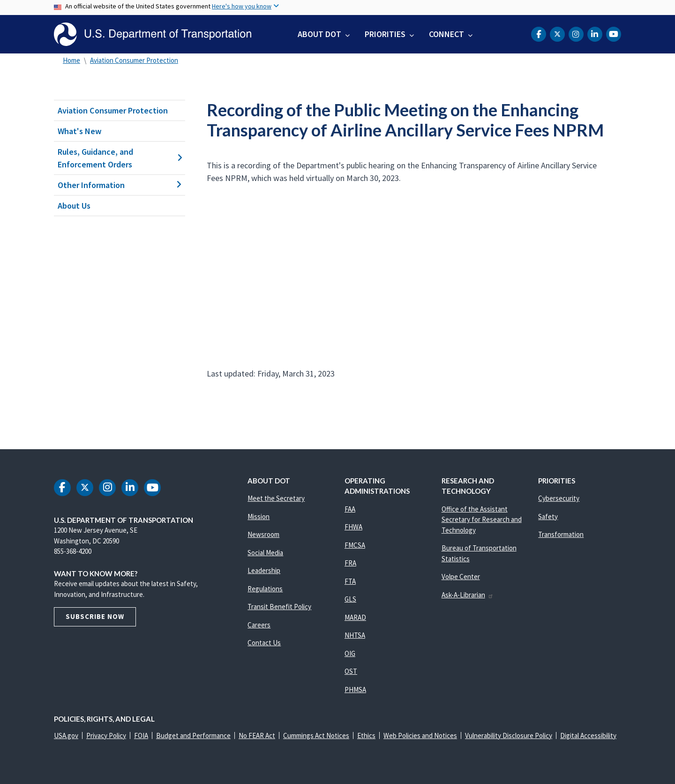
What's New (80, 131)
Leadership (264, 570)
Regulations (265, 589)
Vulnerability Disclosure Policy (509, 735)
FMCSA (355, 545)
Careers (259, 625)
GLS (350, 599)
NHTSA (355, 635)
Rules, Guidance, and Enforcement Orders (120, 158)
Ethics (366, 735)
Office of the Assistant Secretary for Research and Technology (482, 520)
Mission (259, 516)
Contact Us (264, 643)
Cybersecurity (559, 498)
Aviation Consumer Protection (134, 60)
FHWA (353, 527)
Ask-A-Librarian (468, 595)
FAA (350, 509)
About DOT (319, 34)
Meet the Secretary (276, 498)
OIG (350, 653)
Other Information (120, 185)
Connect (446, 34)
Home (71, 60)
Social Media (265, 553)
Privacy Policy (106, 735)
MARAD (355, 617)
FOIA (141, 735)
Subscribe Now (95, 616)
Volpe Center (461, 577)
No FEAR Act (257, 735)
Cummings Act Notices (316, 735)
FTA (350, 581)
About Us (74, 206)
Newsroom (263, 534)
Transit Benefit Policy (279, 607)
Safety (548, 516)
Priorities (385, 34)
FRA (350, 563)
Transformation (561, 534)
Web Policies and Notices (420, 735)
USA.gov (66, 735)
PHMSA (355, 690)
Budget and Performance (193, 735)
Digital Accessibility (588, 735)
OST (351, 671)
